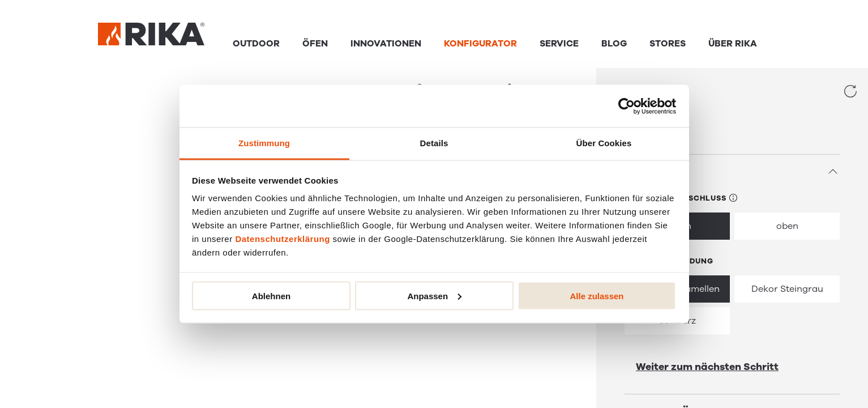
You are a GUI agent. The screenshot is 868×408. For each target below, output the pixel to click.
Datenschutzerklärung (283, 239)
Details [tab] (434, 143)
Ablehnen (271, 296)
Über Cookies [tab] (604, 143)
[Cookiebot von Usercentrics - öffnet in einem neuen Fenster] (627, 106)
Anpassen (434, 296)
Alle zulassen (597, 296)
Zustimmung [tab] (264, 143)
